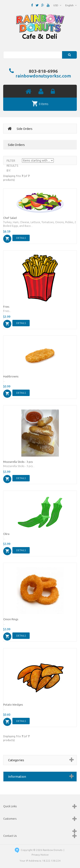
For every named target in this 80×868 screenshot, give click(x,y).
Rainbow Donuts (52, 850)
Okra (6, 534)
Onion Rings (11, 619)
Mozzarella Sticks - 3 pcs (18, 462)
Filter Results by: (12, 166)
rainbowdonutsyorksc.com (43, 76)
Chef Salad (10, 218)
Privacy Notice (40, 855)
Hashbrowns (11, 376)
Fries (6, 307)
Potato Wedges (13, 705)
